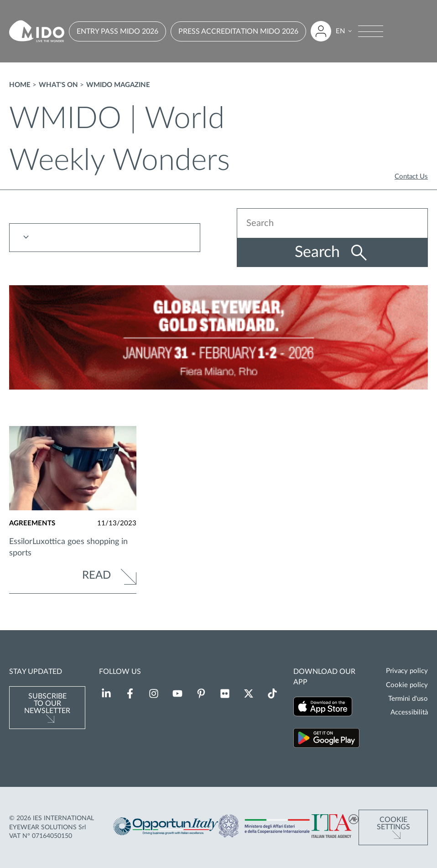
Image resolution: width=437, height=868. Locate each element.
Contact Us (411, 177)
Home (20, 85)
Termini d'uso (408, 699)
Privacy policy (407, 671)
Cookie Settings (393, 823)
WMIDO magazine (118, 85)
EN (340, 31)
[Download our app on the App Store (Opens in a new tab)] (323, 708)
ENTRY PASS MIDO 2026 (117, 31)
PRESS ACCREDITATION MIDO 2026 (238, 31)
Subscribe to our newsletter (47, 704)
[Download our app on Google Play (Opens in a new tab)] (326, 739)
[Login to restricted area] (321, 31)
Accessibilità (409, 712)
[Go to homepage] (37, 31)
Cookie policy (407, 685)
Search (319, 252)
